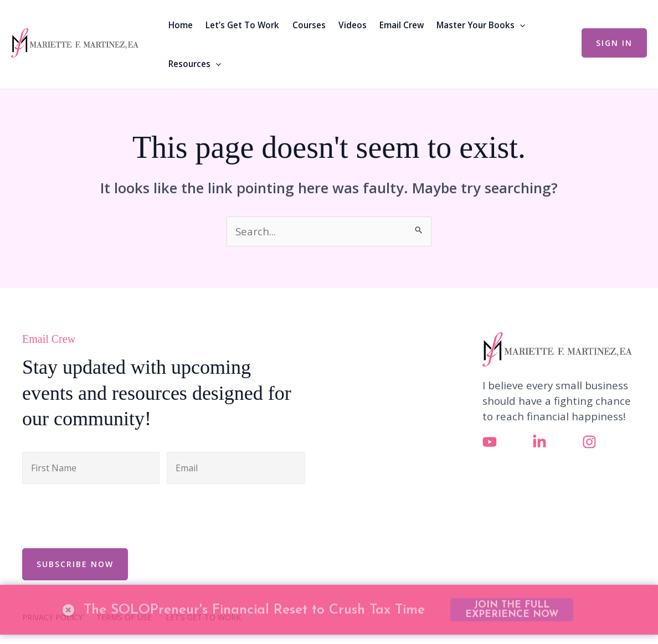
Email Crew (402, 25)
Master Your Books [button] (481, 25)
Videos (353, 25)
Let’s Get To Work (242, 25)
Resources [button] (195, 64)
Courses (309, 25)
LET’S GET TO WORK (203, 617)
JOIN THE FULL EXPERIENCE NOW (512, 588)
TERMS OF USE (124, 617)
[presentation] (106, 514)
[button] (520, 25)
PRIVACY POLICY (52, 617)
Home (181, 25)
